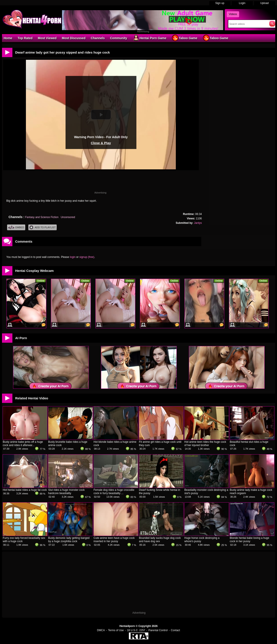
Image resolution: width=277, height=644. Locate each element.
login (73, 257)
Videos (233, 14)
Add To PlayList (43, 227)
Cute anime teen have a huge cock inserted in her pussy (114, 540)
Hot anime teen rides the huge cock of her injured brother (205, 444)
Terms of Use (116, 630)
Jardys (198, 223)
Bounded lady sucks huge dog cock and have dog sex (160, 540)
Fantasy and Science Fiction (42, 217)
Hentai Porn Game (149, 38)
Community (119, 38)
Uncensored (68, 217)
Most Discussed (74, 38)
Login (242, 3)
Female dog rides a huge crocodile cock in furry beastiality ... (114, 492)
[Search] (248, 24)
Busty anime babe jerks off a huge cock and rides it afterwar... (23, 444)
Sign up (220, 3)
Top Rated (25, 38)
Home (8, 38)
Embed (16, 227)
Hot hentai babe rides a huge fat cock (25, 490)
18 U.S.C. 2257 (136, 630)
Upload (264, 3)
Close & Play (101, 143)
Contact (175, 630)
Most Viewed (47, 38)
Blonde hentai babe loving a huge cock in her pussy (250, 540)
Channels (98, 38)
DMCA (101, 630)
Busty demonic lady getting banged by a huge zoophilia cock (69, 540)
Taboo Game (184, 38)
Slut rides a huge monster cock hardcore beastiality (67, 492)
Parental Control (158, 630)
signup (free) (87, 257)
